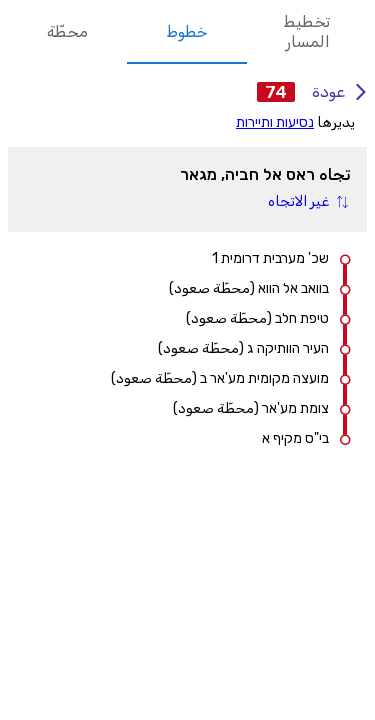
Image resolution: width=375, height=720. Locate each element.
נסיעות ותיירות (275, 122)
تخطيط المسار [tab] (307, 32)
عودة (335, 92)
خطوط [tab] (187, 32)
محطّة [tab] (67, 32)
